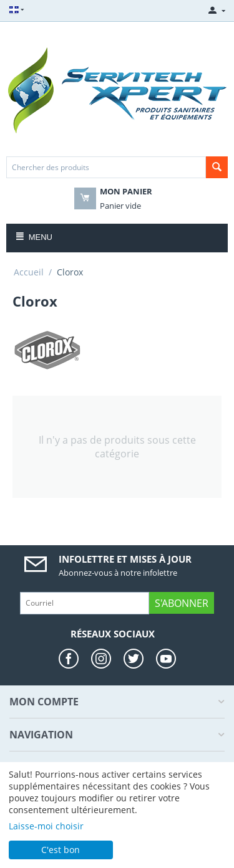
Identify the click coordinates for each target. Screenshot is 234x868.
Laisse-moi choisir (46, 826)
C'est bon (61, 850)
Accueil (29, 272)
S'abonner (182, 603)
